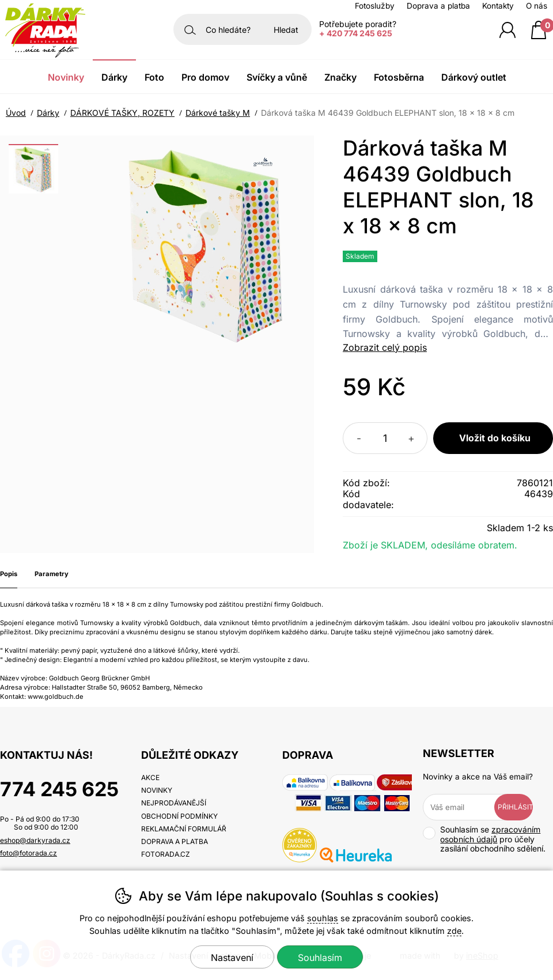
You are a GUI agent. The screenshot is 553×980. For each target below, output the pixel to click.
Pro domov (205, 77)
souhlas (323, 918)
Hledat (286, 30)
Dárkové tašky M (218, 113)
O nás (537, 6)
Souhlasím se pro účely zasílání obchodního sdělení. (484, 839)
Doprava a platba (438, 6)
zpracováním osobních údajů (490, 834)
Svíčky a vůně (277, 77)
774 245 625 (59, 789)
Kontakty (498, 6)
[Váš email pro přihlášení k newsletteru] (467, 807)
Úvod (16, 113)
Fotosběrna (399, 77)
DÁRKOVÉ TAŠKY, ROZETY (122, 113)
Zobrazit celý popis (385, 347)
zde (454, 931)
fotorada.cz (166, 854)
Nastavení (232, 958)
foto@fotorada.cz (29, 853)
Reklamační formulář (184, 829)
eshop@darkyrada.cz (35, 840)
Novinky (66, 77)
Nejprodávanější (174, 803)
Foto (154, 77)
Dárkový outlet (474, 77)
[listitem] (33, 169)
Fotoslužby (375, 6)
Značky (340, 77)
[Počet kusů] (385, 438)
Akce (150, 777)
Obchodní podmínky (179, 816)
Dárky (48, 113)
